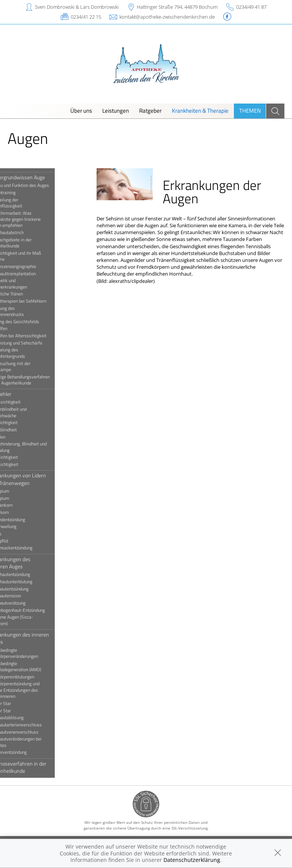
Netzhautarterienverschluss (35, 725)
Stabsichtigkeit (23, 457)
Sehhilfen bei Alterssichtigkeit (37, 336)
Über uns (81, 111)
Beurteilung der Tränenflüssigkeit (25, 203)
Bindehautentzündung (29, 574)
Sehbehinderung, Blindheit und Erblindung (37, 447)
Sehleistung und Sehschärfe (35, 343)
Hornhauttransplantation (32, 274)
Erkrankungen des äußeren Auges (29, 563)
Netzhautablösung (26, 718)
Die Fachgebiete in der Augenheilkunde (30, 243)
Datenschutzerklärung (192, 860)
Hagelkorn (18, 512)
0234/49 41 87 (251, 7)
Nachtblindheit (22, 430)
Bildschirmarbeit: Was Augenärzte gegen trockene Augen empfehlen (34, 219)
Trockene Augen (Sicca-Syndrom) (31, 620)
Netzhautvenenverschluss (33, 732)
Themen (250, 111)
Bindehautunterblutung (30, 582)
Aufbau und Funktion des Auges (39, 185)
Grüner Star (20, 711)
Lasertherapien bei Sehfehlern (37, 301)
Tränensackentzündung (30, 548)
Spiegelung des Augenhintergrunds (27, 353)
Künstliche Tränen (25, 294)
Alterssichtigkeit (24, 402)
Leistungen (116, 111)
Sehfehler (20, 394)
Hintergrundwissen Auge (36, 177)
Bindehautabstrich (26, 233)
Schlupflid (18, 541)
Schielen (17, 437)
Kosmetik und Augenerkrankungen (28, 284)
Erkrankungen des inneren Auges (39, 638)
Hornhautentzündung (28, 589)
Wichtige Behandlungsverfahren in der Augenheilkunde (39, 380)
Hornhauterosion (25, 596)
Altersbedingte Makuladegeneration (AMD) (35, 667)
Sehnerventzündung (27, 752)
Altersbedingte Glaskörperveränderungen (33, 653)
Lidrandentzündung (27, 520)
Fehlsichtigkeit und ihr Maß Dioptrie (35, 256)
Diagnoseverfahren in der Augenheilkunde (37, 767)
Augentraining (22, 193)
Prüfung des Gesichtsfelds (34, 322)
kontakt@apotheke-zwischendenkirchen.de (167, 17)
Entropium (19, 498)
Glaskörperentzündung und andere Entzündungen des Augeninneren (34, 690)
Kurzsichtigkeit (23, 423)
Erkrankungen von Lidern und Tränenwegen (37, 479)
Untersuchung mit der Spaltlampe (29, 367)
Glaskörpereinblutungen (31, 677)
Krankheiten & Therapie (200, 111)
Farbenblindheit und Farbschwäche (27, 412)
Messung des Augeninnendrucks (26, 311)
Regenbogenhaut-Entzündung (36, 610)
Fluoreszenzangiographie (32, 266)
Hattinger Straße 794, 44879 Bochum (177, 7)
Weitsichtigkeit (23, 464)
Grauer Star (20, 704)
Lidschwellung (22, 527)
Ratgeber (150, 111)
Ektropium (19, 491)
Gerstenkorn (20, 505)
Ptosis (15, 534)
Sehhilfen (18, 329)
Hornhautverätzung (27, 603)
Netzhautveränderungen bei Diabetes (35, 742)
